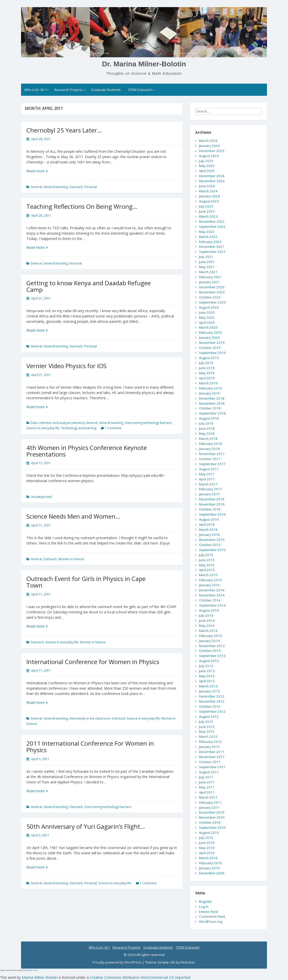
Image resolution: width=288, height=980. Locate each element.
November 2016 (212, 504)
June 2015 (207, 560)
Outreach (76, 187)
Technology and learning (79, 428)
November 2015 (212, 540)
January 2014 (209, 641)
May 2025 (207, 166)
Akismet (34, 970)
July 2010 (206, 838)
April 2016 (207, 524)
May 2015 (207, 565)
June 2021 (207, 262)
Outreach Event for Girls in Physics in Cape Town (86, 582)
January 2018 (209, 449)
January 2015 (209, 585)
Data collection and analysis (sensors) (57, 423)
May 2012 (207, 731)
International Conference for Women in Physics (93, 662)
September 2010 (212, 827)
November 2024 (212, 181)
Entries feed (208, 912)
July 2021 (206, 257)
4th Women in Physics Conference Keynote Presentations (87, 451)
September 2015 (212, 550)
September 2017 (212, 464)
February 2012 (210, 742)
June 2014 (207, 620)
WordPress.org (211, 921)
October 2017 (210, 459)
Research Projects (68, 90)
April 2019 (207, 378)
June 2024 (207, 186)
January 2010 (209, 868)
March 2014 (208, 631)
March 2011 (208, 797)
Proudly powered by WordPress (118, 962)
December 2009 (212, 873)
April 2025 (207, 171)
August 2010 (209, 833)
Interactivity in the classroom (90, 718)
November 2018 (212, 403)
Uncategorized (41, 497)
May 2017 (207, 474)
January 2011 (209, 807)
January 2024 (209, 196)
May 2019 (207, 373)
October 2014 (210, 600)
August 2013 (209, 661)
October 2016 (210, 509)
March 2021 (208, 272)
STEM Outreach (140, 90)
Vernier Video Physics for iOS (66, 366)
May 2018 (207, 434)
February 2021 (210, 277)
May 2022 (207, 232)
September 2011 (212, 767)
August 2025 (209, 156)
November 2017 (212, 454)
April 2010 (207, 853)
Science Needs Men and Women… (73, 516)
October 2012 (210, 706)
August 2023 (209, 201)
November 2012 (212, 701)
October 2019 (210, 348)
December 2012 (212, 696)
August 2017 (209, 469)
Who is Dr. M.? (35, 90)
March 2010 (208, 858)
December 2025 (212, 151)
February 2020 (210, 332)
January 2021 (209, 282)
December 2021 (212, 247)
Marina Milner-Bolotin (40, 977)
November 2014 (212, 595)
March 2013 (208, 686)
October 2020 (210, 297)
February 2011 (210, 802)
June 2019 (207, 368)
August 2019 (209, 358)
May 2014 (207, 626)
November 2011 (212, 757)
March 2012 (208, 737)
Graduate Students (106, 90)
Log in (204, 907)
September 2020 (212, 302)
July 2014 (206, 615)
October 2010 (210, 822)
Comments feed (212, 916)
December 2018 (212, 398)
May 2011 (207, 787)
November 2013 (212, 646)
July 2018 (206, 423)
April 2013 (207, 681)
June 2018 (207, 428)
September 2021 (212, 252)
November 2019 (212, 343)
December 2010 (212, 812)
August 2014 (209, 610)
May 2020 (207, 317)
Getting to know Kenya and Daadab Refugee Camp (89, 286)
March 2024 (208, 191)
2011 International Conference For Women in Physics (90, 747)
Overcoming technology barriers (148, 423)
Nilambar (188, 962)
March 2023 (208, 216)
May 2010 (207, 848)
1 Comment (113, 428)
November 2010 (212, 817)
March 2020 (208, 327)
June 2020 (207, 312)
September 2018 (212, 413)
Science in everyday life (43, 428)
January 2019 (209, 393)
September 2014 (212, 605)
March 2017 (208, 484)
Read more (44, 171)
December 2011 (212, 752)
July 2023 (206, 206)
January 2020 (209, 337)
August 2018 (209, 418)
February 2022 (210, 242)
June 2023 (207, 211)
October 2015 (210, 545)
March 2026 (208, 141)
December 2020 (212, 287)
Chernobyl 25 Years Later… (64, 130)
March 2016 (208, 530)
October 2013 (210, 651)
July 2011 (206, 777)
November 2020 (212, 292)
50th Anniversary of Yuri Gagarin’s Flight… (86, 826)
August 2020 (209, 307)
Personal (91, 187)
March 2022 (208, 237)
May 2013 (207, 676)
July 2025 (206, 161)
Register (205, 901)
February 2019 (210, 388)
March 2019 (208, 383)
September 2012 (212, 711)
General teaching (56, 187)
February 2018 (210, 444)
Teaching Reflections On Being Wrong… (82, 206)
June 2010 (207, 843)
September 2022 (212, 227)
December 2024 (212, 176)
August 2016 (209, 519)
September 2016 (212, 514)
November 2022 (212, 221)
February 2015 (210, 580)
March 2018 (208, 439)
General (36, 187)
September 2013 (212, 656)
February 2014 (210, 636)
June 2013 (207, 671)
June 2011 (207, 782)
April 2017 (207, 479)
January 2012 (209, 747)
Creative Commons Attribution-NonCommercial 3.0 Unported (140, 977)
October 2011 (210, 762)
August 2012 (209, 717)
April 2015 (207, 570)
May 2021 (207, 267)
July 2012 (206, 722)
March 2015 (208, 575)
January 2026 (209, 146)
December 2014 (212, 590)
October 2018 (210, 408)
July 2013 (206, 666)
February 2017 (210, 489)
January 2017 (209, 494)
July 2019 (206, 363)
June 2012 (207, 727)
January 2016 (209, 535)
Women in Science (71, 559)
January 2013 (209, 691)
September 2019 (212, 353)
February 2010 (210, 863)
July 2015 (206, 555)
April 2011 (207, 792)
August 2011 (209, 772)
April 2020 (207, 323)
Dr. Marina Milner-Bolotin (144, 64)
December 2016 (212, 499)
